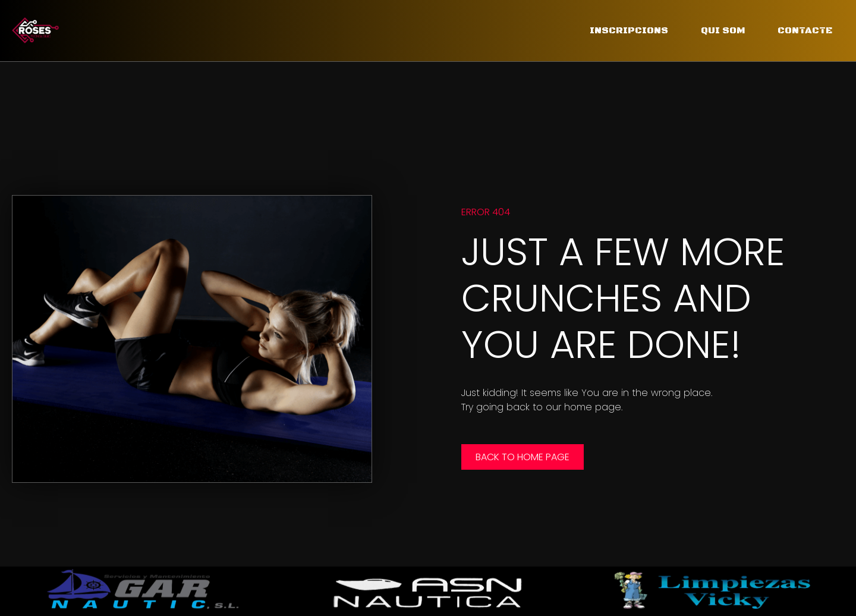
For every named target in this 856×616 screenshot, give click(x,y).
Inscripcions (629, 30)
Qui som (723, 30)
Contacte (805, 30)
